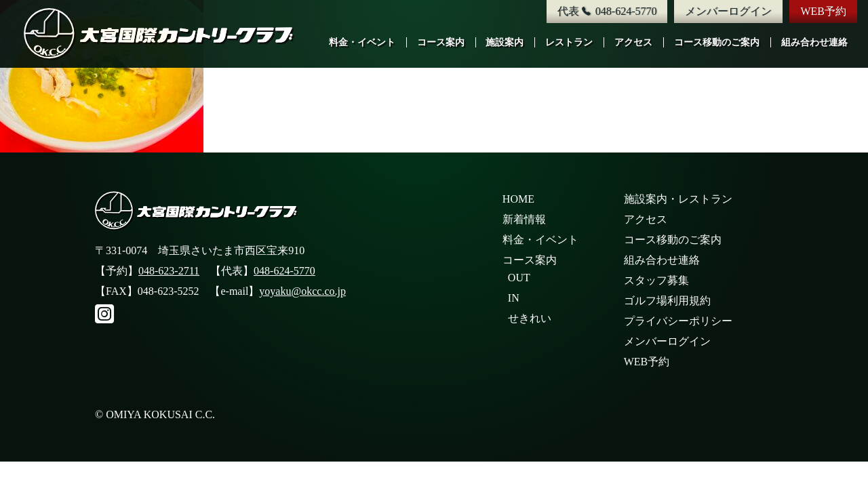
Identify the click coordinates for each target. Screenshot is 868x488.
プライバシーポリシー (678, 321)
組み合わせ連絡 (814, 42)
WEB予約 (823, 11)
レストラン (569, 42)
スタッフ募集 (656, 280)
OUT (519, 278)
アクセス (633, 42)
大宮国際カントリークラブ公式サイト (159, 34)
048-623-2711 (169, 271)
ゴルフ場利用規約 (667, 301)
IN (514, 298)
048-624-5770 (284, 271)
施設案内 (505, 42)
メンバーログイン (728, 11)
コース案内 (441, 42)
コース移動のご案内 (717, 42)
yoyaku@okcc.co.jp (302, 291)
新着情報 (524, 219)
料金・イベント (362, 42)
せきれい (530, 318)
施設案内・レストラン (678, 199)
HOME (518, 199)
